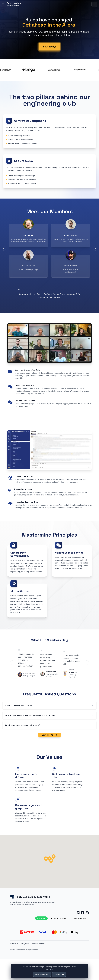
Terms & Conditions (38, 944)
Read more (49, 970)
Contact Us (14, 944)
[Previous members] (4, 248)
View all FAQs (49, 735)
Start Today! (49, 52)
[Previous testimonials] (12, 663)
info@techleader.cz (78, 918)
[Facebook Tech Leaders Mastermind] (83, 913)
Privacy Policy (25, 944)
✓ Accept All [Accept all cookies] (59, 974)
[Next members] (95, 248)
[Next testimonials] (87, 663)
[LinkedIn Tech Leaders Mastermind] (78, 913)
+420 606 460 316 (58, 918)
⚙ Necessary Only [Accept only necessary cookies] (42, 974)
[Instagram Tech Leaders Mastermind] (87, 913)
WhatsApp (42, 918)
